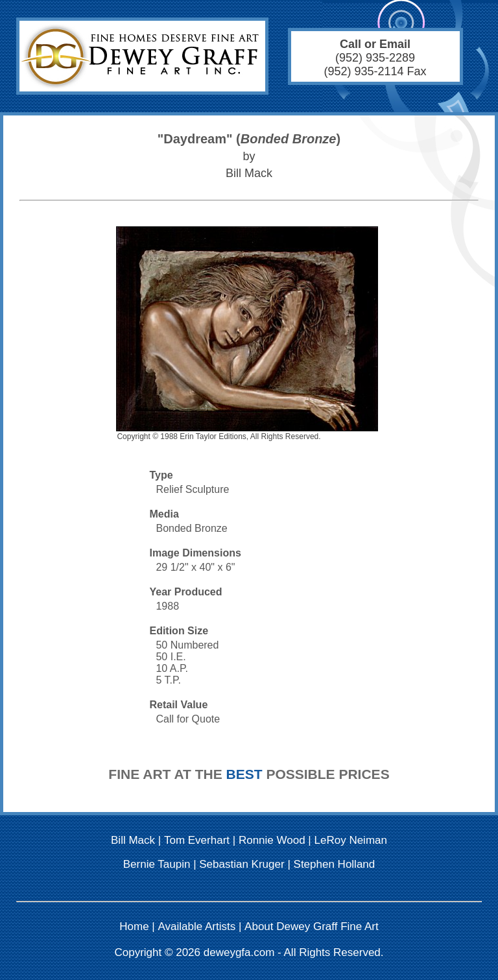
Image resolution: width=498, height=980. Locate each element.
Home (134, 926)
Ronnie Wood (272, 840)
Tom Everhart (197, 840)
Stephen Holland (335, 864)
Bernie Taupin (157, 864)
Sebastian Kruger (242, 864)
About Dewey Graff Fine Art (312, 926)
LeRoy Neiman (351, 840)
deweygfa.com (239, 952)
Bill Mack (133, 840)
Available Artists (197, 926)
